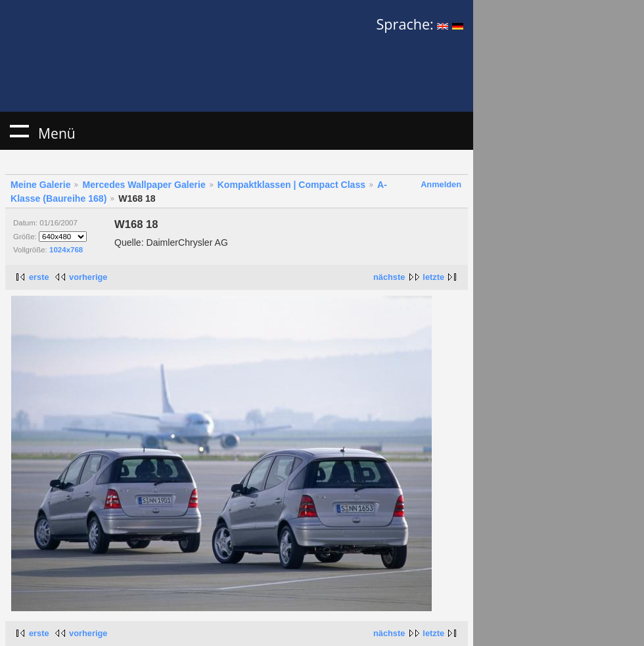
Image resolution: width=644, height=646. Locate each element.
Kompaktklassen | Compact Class (291, 185)
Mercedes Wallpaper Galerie (144, 185)
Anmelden (441, 184)
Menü (19, 131)
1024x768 (66, 250)
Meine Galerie (41, 185)
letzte (433, 277)
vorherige (88, 277)
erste (39, 277)
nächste (389, 277)
